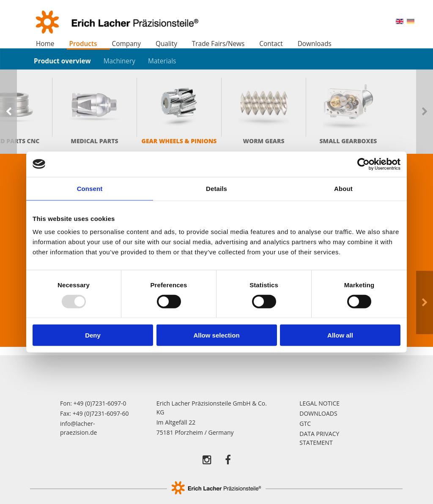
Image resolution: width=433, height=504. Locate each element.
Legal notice (319, 403)
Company (126, 44)
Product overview (62, 61)
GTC (305, 424)
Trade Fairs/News (218, 44)
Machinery (119, 61)
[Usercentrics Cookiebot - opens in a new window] (363, 164)
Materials (162, 61)
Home (45, 44)
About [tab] (343, 188)
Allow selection (216, 335)
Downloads (315, 44)
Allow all (340, 335)
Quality (166, 44)
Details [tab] (216, 188)
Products (83, 44)
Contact (271, 44)
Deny (93, 335)
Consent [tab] (90, 188)
